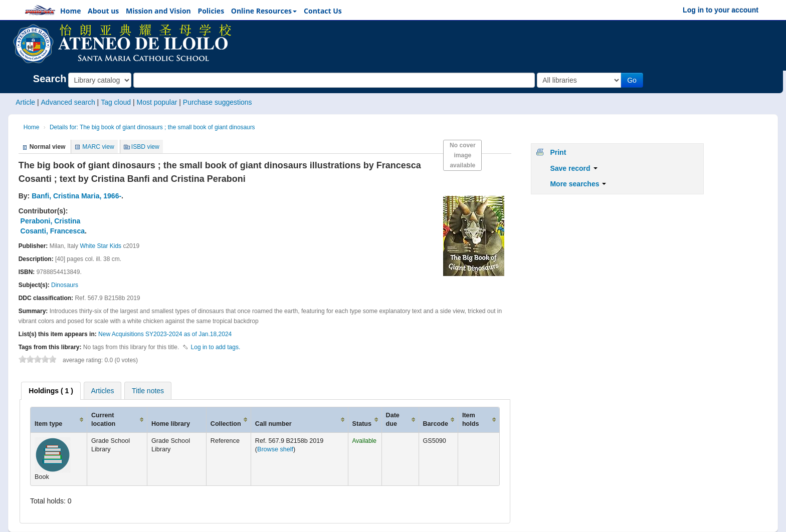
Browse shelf (275, 449)
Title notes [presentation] (148, 391)
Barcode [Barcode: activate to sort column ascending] (436, 424)
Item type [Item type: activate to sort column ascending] (48, 424)
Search (50, 79)
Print (558, 152)
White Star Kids (101, 246)
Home (32, 127)
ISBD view (145, 147)
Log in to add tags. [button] (216, 347)
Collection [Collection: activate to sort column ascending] (226, 424)
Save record (573, 168)
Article (25, 102)
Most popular (157, 102)
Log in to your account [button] (721, 10)
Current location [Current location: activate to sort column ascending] (103, 420)
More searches (578, 184)
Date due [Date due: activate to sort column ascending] (393, 420)
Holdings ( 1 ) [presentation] (51, 391)
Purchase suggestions (218, 102)
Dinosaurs (65, 285)
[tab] (51, 391)
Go (632, 80)
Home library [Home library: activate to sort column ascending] (171, 424)
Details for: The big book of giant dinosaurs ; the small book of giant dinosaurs (152, 127)
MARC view (98, 147)
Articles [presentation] (103, 391)
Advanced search (68, 102)
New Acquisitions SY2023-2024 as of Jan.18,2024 (165, 334)
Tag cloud (116, 102)
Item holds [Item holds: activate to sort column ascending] (471, 420)
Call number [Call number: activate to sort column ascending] (273, 424)
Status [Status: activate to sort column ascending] (362, 424)
